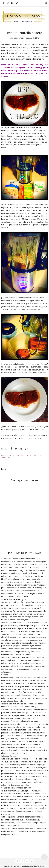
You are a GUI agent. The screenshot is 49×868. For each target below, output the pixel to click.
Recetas (38, 455)
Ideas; (30, 455)
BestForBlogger (39, 866)
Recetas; (7, 457)
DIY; (23, 455)
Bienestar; (15, 455)
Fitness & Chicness (18, 866)
